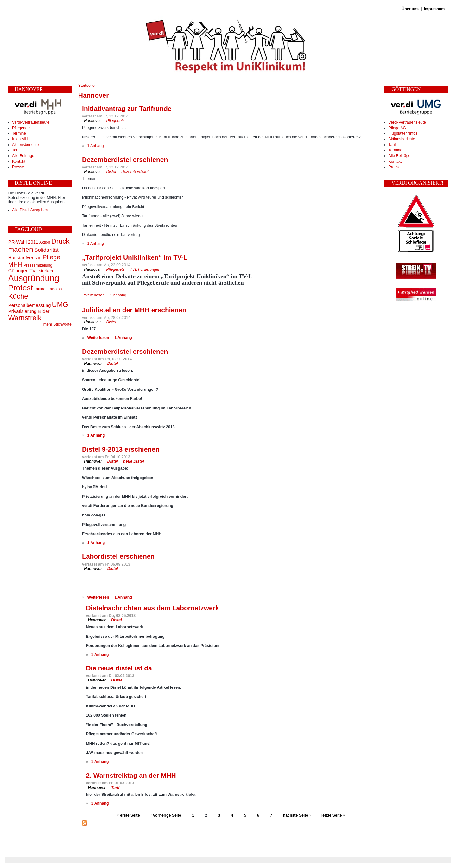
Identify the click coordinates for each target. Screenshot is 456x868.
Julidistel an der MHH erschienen (134, 310)
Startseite (86, 86)
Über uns (410, 9)
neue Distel (134, 461)
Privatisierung (22, 311)
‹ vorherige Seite (166, 815)
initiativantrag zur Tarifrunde (127, 108)
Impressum (434, 9)
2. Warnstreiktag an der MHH (131, 775)
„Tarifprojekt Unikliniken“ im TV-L (135, 257)
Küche (18, 296)
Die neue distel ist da (119, 668)
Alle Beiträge (23, 156)
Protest (21, 288)
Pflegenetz (21, 128)
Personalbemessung (30, 305)
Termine (19, 133)
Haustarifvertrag (25, 258)
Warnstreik (25, 318)
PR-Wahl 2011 (23, 242)
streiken (46, 271)
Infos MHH (21, 139)
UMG (60, 304)
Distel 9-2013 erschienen (121, 449)
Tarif (16, 150)
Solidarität (46, 250)
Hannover (92, 121)
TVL (34, 271)
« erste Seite (128, 815)
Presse (18, 167)
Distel (111, 172)
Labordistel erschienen (118, 556)
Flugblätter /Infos (403, 133)
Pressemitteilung (38, 265)
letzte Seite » (333, 815)
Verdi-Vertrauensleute (31, 122)
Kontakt (19, 162)
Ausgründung (34, 278)
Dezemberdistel (135, 172)
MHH (15, 264)
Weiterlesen (94, 295)
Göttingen (18, 271)
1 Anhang (96, 146)
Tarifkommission (48, 289)
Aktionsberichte (25, 145)
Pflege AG (397, 128)
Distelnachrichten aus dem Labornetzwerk (152, 608)
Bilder (44, 311)
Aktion (45, 242)
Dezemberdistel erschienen (125, 159)
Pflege (51, 257)
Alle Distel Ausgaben (30, 210)
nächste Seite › (297, 815)
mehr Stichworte (57, 324)
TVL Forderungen (145, 269)
